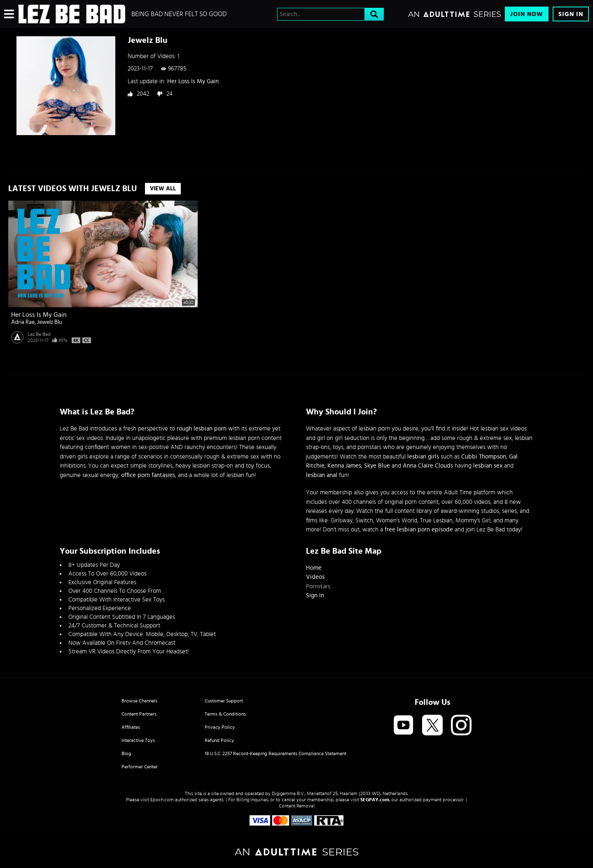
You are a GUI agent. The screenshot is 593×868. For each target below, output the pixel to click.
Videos (315, 577)
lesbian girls (423, 457)
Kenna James (344, 466)
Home (314, 568)
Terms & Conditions (225, 714)
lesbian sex (488, 466)
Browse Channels (139, 701)
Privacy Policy (220, 727)
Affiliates (131, 727)
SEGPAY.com (375, 800)
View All (163, 189)
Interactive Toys (138, 740)
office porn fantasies (148, 475)
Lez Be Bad (39, 334)
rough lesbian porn (202, 429)
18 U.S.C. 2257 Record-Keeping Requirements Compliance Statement (275, 753)
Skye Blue (377, 466)
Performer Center (140, 767)
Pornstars (318, 586)
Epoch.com (162, 800)
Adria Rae (23, 322)
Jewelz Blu (50, 322)
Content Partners (139, 714)
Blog (126, 753)
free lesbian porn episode (419, 530)
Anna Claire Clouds (428, 466)
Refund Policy (219, 740)
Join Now (527, 14)
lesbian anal (322, 475)
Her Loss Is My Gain (193, 81)
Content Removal (297, 806)
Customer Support (224, 701)
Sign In (571, 14)
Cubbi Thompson (484, 457)
